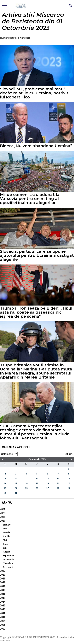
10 (16, 479)
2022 (3, 571)
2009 (3, 621)
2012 (3, 609)
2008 (3, 625)
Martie (6, 532)
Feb (5, 529)
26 (37, 488)
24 (16, 488)
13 (48, 479)
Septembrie (9, 556)
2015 (3, 598)
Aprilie (6, 536)
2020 (3, 579)
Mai (5, 540)
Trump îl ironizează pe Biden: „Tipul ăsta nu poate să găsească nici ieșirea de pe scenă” (36, 312)
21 (58, 483)
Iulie (5, 548)
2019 (3, 582)
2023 (3, 521)
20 (48, 483)
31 (16, 493)
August (6, 552)
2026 (3, 509)
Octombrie (8, 559)
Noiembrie (8, 563)
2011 (3, 613)
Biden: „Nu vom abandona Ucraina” (36, 146)
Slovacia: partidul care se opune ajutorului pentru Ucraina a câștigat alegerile (37, 256)
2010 (3, 617)
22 (69, 483)
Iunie (6, 544)
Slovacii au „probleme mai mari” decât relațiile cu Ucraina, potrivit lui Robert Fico (34, 93)
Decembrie (8, 567)
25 (26, 488)
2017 (3, 590)
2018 (3, 586)
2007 (3, 629)
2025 (3, 513)
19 (37, 483)
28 (58, 488)
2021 (3, 575)
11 (26, 479)
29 (69, 488)
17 (16, 483)
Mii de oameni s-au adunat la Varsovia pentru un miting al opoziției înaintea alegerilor (30, 199)
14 (58, 479)
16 (5, 483)
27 (48, 488)
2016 (3, 594)
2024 (3, 517)
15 (69, 479)
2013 (3, 606)
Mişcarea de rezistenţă (37, 6)
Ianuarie (7, 525)
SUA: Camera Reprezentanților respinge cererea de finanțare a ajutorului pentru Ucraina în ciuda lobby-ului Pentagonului (35, 432)
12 (37, 479)
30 (5, 493)
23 (5, 488)
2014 (3, 602)
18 (26, 483)
